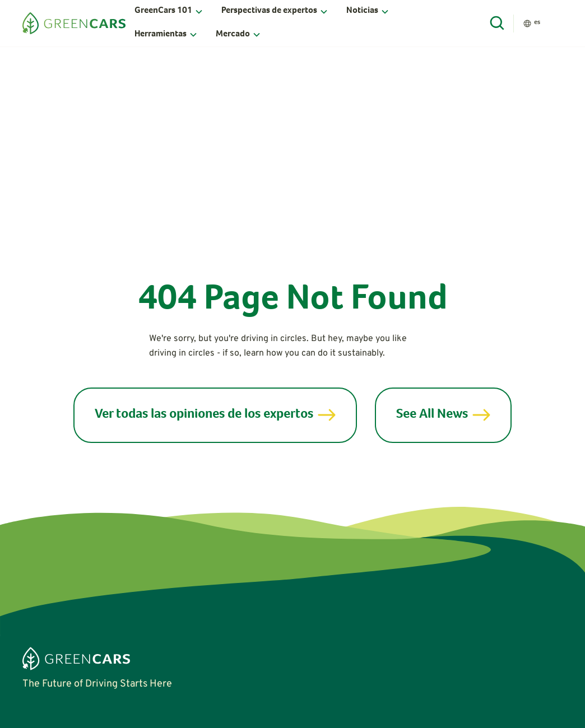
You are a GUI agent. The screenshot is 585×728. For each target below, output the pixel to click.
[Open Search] (498, 24)
